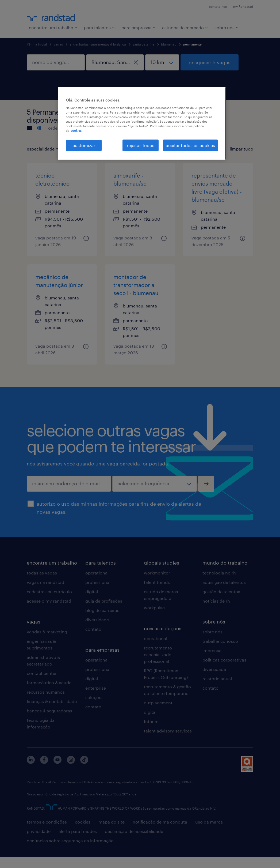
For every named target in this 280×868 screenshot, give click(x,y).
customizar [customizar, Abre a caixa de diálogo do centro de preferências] (84, 145)
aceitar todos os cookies (190, 145)
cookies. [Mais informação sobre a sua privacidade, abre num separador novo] (76, 131)
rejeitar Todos (141, 145)
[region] (142, 123)
